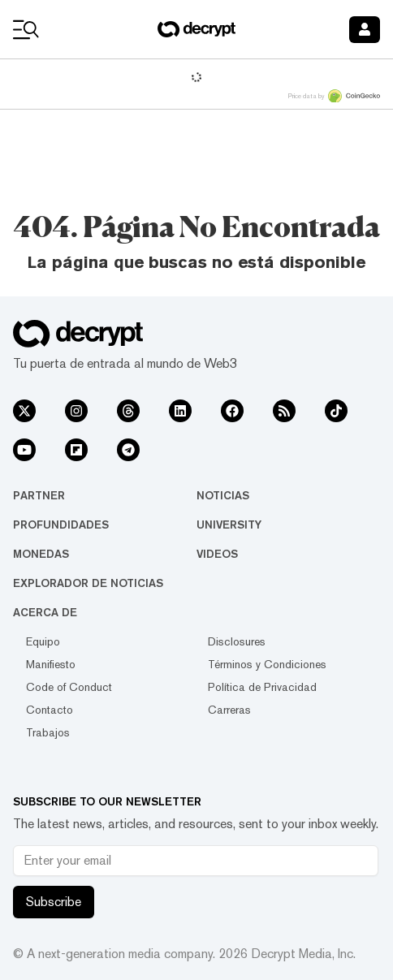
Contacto (50, 710)
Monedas (41, 554)
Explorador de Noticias (88, 583)
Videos (217, 554)
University (229, 525)
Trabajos (48, 732)
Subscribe (54, 902)
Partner (39, 495)
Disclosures (237, 641)
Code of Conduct (69, 687)
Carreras (229, 710)
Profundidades (61, 525)
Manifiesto (51, 664)
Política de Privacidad (262, 687)
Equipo (43, 641)
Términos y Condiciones (267, 664)
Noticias (223, 495)
